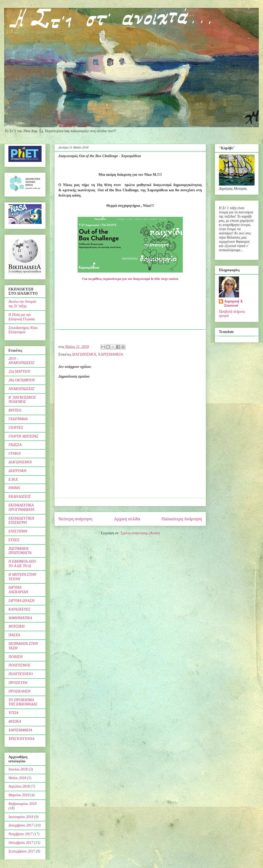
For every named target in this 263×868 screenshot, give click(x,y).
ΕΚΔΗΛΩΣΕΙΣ (20, 497)
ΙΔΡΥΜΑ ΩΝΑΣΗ (21, 601)
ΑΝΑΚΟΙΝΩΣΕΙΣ (21, 389)
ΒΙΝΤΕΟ (15, 410)
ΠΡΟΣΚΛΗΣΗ (19, 691)
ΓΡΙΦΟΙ (15, 453)
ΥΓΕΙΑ (13, 713)
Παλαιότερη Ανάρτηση (182, 519)
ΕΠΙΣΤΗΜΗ (18, 531)
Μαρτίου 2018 (19, 795)
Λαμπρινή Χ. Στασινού (234, 303)
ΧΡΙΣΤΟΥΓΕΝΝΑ (21, 739)
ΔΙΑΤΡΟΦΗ (17, 471)
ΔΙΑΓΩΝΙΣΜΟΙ (84, 354)
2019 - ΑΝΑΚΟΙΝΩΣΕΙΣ (21, 361)
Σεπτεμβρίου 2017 (22, 851)
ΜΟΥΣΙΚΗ (16, 626)
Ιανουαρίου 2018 (21, 817)
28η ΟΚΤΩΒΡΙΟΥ (22, 380)
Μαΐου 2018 (17, 778)
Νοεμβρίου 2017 (20, 834)
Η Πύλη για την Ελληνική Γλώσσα (22, 317)
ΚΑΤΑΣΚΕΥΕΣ (19, 609)
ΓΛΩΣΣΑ (15, 445)
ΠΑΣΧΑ (14, 635)
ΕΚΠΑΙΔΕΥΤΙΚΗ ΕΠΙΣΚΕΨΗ (21, 521)
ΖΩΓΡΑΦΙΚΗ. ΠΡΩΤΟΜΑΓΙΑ (20, 551)
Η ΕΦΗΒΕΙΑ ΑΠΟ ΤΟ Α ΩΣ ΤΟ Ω (22, 564)
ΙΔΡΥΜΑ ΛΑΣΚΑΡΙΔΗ (18, 590)
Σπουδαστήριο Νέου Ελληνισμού (23, 330)
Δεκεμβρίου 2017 (21, 825)
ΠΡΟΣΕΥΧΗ (18, 683)
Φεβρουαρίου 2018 (22, 804)
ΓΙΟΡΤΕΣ (16, 428)
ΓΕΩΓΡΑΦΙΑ (18, 419)
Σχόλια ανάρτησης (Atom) (140, 533)
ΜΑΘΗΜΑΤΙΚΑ (20, 618)
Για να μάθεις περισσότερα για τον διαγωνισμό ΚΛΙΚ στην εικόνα (130, 279)
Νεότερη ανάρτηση (75, 519)
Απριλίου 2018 (19, 786)
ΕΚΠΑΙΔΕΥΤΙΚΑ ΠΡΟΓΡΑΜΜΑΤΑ (21, 507)
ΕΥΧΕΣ (14, 540)
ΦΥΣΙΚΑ (15, 721)
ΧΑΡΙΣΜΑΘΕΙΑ (110, 354)
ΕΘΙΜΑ (14, 488)
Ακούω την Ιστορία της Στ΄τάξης (22, 304)
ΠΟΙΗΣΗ (15, 657)
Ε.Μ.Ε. (14, 479)
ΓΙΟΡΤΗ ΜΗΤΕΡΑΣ (23, 436)
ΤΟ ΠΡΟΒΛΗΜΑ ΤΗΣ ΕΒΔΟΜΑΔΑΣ (23, 702)
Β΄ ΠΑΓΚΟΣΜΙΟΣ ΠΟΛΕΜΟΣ (22, 400)
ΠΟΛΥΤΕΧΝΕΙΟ (21, 674)
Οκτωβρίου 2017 (21, 843)
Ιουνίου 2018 (18, 769)
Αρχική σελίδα (127, 519)
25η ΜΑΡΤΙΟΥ (19, 371)
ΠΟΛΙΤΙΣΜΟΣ (19, 665)
